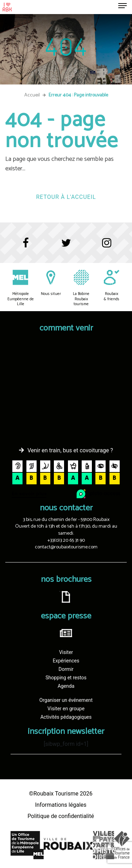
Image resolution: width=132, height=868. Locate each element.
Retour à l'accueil (66, 197)
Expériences (66, 661)
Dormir (66, 669)
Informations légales (61, 805)
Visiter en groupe (66, 709)
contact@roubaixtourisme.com (66, 547)
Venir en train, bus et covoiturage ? (70, 450)
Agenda (66, 686)
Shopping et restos (66, 678)
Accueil (32, 95)
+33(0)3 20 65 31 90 (66, 540)
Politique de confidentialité (61, 816)
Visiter (66, 652)
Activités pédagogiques (66, 717)
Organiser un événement (66, 700)
